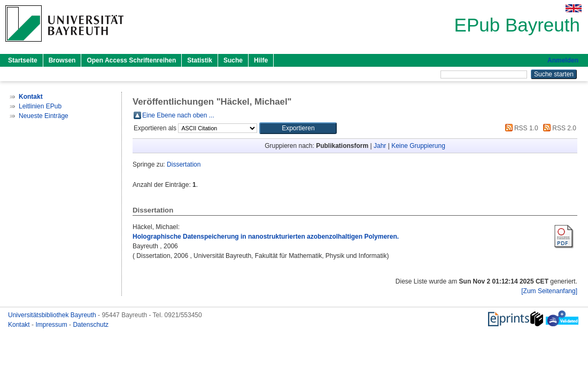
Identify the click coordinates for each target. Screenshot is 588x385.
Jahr (380, 146)
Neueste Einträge (44, 116)
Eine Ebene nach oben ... (178, 115)
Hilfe (261, 60)
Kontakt (20, 325)
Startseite (23, 60)
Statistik (200, 60)
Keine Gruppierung (418, 146)
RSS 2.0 (558, 128)
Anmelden (563, 60)
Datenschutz (91, 325)
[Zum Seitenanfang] (549, 291)
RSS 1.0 (520, 128)
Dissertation (184, 164)
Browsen (62, 60)
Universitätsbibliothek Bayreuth (53, 315)
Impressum (52, 325)
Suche (233, 60)
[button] (298, 128)
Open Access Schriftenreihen (131, 60)
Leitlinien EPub (40, 106)
